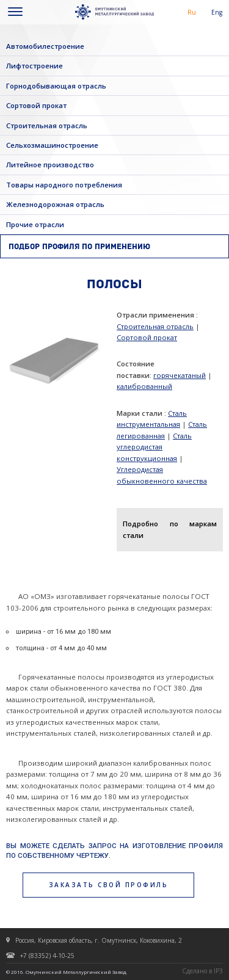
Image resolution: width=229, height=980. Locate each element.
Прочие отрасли (35, 224)
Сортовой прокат (36, 105)
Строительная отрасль (47, 125)
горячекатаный (180, 375)
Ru (192, 12)
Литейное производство (50, 165)
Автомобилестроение (45, 46)
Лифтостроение (35, 66)
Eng (217, 12)
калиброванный (144, 386)
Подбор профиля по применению (79, 247)
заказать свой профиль (109, 885)
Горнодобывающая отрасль (56, 86)
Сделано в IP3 (202, 971)
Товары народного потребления (64, 185)
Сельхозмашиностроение (52, 145)
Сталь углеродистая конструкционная (154, 447)
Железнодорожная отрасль (55, 204)
